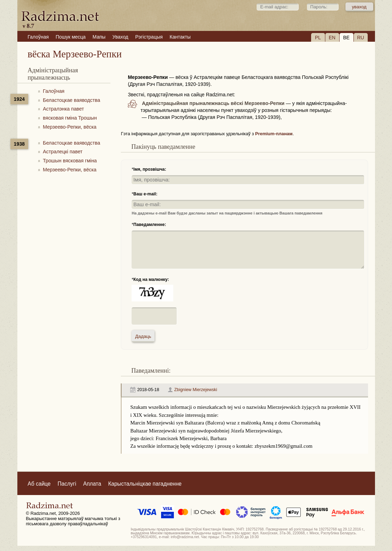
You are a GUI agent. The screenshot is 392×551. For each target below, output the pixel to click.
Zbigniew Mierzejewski (196, 390)
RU (360, 38)
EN (332, 38)
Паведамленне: (150, 225)
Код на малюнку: (151, 279)
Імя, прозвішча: (150, 169)
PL (318, 38)
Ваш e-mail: (145, 194)
